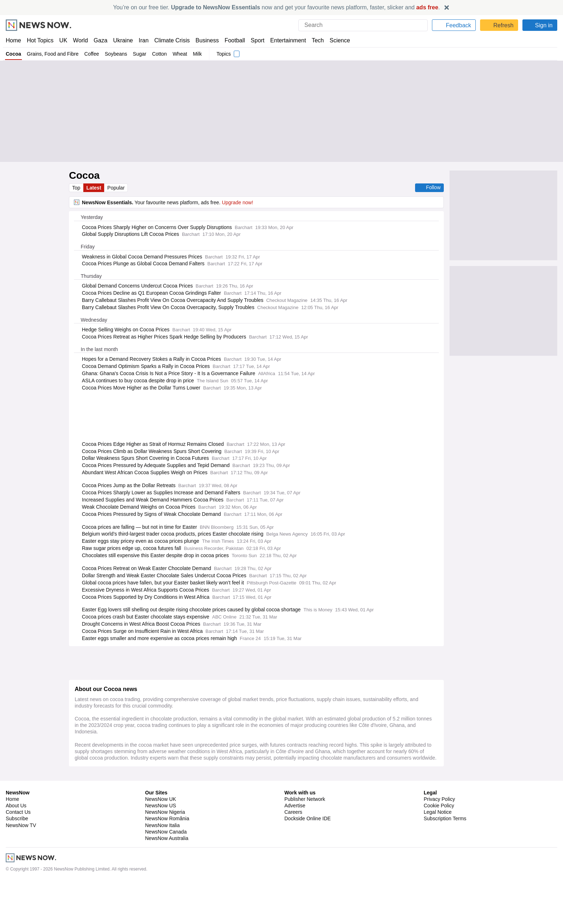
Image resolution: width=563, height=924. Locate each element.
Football (231, 40)
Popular (117, 188)
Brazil (135, 884)
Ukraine (121, 40)
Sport (254, 40)
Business (204, 40)
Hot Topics (40, 40)
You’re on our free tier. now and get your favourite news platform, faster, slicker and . (276, 7)
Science (335, 40)
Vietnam (169, 865)
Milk (198, 54)
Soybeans (116, 54)
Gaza (99, 40)
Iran (140, 40)
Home (13, 40)
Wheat (181, 54)
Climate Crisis (168, 40)
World (80, 40)
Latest (94, 188)
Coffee (91, 54)
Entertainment (284, 40)
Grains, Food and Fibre (52, 54)
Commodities (143, 846)
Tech (313, 40)
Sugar (140, 54)
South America (160, 884)
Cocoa (14, 54)
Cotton (160, 54)
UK (63, 40)
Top (76, 188)
